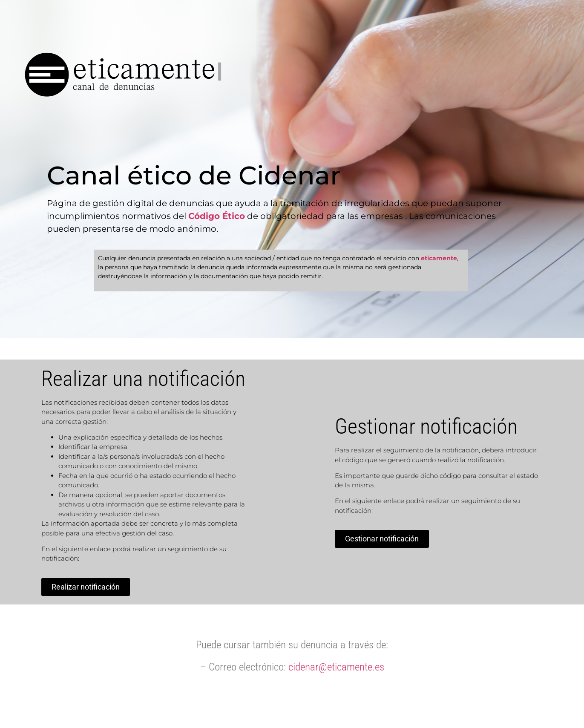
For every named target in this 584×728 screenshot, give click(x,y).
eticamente (439, 258)
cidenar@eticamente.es (336, 667)
